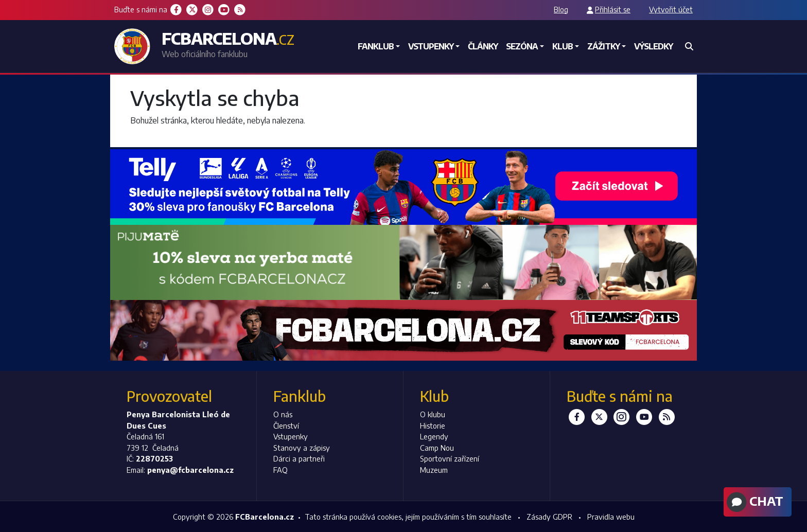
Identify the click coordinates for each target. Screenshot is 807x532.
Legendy (434, 436)
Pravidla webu (611, 517)
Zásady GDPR (549, 517)
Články (483, 46)
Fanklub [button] (376, 46)
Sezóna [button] (522, 46)
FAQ (280, 470)
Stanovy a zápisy (302, 448)
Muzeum (434, 470)
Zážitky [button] (603, 46)
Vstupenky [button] (431, 46)
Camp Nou (437, 448)
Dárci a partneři (299, 458)
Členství (286, 425)
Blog (561, 9)
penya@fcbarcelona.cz (190, 470)
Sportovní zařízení (450, 458)
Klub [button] (563, 46)
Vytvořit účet (671, 9)
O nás (283, 414)
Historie (433, 425)
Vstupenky (291, 436)
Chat (754, 502)
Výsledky (653, 46)
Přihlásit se (613, 9)
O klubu (433, 414)
